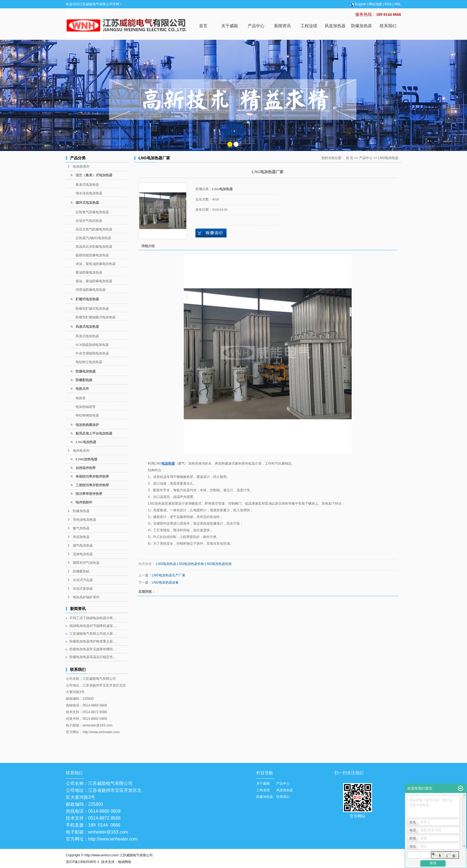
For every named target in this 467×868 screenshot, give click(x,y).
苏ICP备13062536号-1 (83, 862)
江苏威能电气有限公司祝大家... (93, 634)
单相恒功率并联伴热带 (92, 477)
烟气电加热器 (83, 545)
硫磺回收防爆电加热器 (92, 255)
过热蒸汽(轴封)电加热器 (93, 238)
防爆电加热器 (86, 371)
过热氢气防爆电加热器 (92, 212)
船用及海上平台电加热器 (94, 433)
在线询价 (211, 233)
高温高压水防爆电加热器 (94, 247)
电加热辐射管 (86, 407)
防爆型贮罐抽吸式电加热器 (96, 317)
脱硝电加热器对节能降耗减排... (93, 626)
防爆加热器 (362, 26)
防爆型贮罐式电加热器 (92, 309)
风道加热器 (335, 26)
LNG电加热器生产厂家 (169, 575)
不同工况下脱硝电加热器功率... (93, 618)
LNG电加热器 (86, 442)
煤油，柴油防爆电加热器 (94, 281)
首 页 (350, 158)
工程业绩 (309, 26)
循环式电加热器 (87, 203)
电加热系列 (81, 167)
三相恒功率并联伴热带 (92, 485)
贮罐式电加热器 (87, 299)
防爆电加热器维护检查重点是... (93, 641)
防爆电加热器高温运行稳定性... (93, 657)
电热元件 (82, 389)
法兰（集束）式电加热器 (94, 175)
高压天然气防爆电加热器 (94, 229)
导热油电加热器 (85, 520)
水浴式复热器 (83, 589)
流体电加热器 (83, 554)
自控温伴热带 (86, 468)
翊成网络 (125, 862)
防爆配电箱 (84, 380)
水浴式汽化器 (83, 580)
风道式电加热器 (87, 327)
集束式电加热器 (87, 185)
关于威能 (230, 26)
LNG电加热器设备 (165, 582)
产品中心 (256, 26)
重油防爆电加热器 (89, 272)
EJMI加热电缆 (86, 459)
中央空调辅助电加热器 (92, 353)
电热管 (81, 398)
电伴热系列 (81, 451)
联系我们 (388, 26)
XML (398, 4)
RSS (388, 4)
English (357, 4)
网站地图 (375, 4)
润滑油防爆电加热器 (91, 290)
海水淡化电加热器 (89, 193)
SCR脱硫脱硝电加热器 (92, 345)
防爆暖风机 (81, 571)
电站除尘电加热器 (89, 362)
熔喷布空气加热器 (86, 563)
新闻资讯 (282, 26)
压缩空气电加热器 (89, 221)
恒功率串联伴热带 (89, 494)
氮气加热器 (81, 528)
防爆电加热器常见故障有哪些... (93, 649)
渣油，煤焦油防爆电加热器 (96, 264)
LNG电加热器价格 (191, 564)
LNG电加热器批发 (218, 564)
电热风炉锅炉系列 (86, 597)
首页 (203, 26)
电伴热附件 (84, 502)
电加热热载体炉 (87, 425)
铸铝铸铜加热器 (87, 415)
